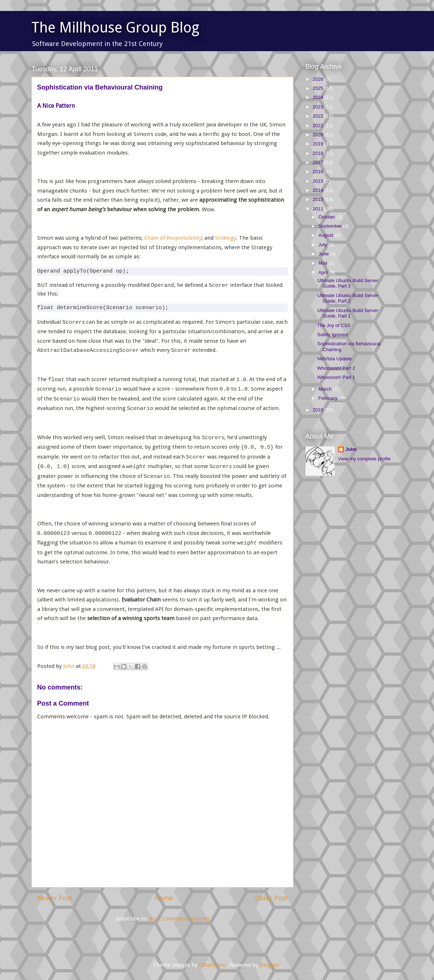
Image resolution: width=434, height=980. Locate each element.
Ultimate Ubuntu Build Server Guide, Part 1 (348, 313)
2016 (319, 172)
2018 (319, 153)
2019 (319, 144)
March (326, 389)
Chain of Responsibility (173, 238)
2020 (319, 135)
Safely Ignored (333, 335)
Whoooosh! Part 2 (336, 368)
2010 (319, 410)
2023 (319, 107)
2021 (319, 126)
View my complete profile (364, 459)
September (331, 226)
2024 (319, 97)
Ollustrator (213, 965)
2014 (319, 190)
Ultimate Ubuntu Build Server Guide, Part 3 (348, 283)
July (323, 245)
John (351, 449)
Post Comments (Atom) (179, 919)
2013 (319, 199)
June (324, 254)
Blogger (270, 965)
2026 (319, 79)
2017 (319, 162)
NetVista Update (334, 359)
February (329, 398)
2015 (319, 181)
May (323, 263)
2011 (319, 209)
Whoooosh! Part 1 (336, 377)
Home (164, 898)
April (324, 272)
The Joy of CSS (334, 325)
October (327, 217)
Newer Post (55, 898)
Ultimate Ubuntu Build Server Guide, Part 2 (348, 298)
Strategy (226, 238)
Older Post (271, 898)
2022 (319, 116)
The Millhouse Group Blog (115, 28)
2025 (319, 88)
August (326, 235)
